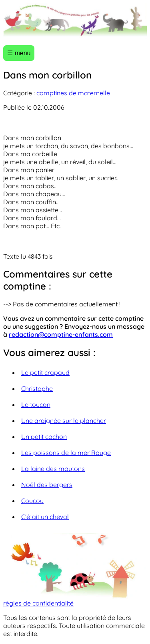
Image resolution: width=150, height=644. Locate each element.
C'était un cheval (45, 517)
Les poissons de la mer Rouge (66, 453)
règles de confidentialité (38, 603)
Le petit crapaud (45, 372)
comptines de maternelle (73, 93)
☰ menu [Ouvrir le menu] (19, 53)
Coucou (32, 501)
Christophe (37, 388)
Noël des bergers (47, 485)
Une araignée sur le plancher (64, 421)
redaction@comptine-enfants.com (61, 334)
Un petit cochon (44, 437)
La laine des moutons (53, 469)
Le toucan (36, 405)
